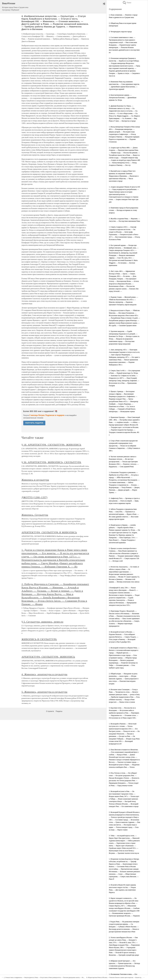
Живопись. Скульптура (35, 515)
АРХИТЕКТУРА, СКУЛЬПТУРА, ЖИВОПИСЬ (48, 657)
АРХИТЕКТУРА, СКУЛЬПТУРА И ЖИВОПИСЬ (49, 532)
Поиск (127, 3)
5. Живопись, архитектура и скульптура (44, 692)
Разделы (59, 711)
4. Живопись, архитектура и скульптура (44, 674)
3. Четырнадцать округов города (120, 32)
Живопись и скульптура (35, 480)
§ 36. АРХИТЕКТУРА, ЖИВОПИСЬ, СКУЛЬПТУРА (51, 462)
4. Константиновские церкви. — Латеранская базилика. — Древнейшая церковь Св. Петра (123, 98)
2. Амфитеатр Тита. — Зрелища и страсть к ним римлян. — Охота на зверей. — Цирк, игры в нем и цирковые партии (124, 501)
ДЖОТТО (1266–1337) (34, 497)
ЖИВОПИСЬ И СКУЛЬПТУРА (39, 639)
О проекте (50, 711)
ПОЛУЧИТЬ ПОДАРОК (34, 423)
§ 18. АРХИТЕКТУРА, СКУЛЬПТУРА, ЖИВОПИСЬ (51, 445)
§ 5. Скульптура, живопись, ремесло (42, 622)
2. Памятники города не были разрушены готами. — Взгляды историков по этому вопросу (124, 210)
